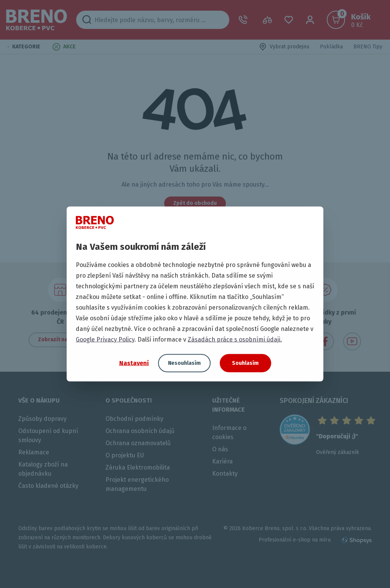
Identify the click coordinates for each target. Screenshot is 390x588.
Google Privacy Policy (105, 340)
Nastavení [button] (134, 363)
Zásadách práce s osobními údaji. (235, 340)
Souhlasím (245, 363)
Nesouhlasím (184, 363)
